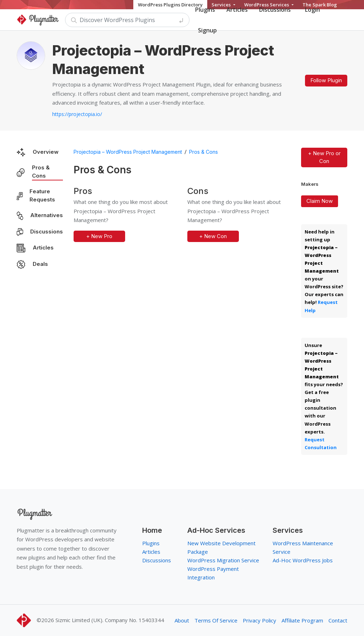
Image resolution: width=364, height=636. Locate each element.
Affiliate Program (302, 620)
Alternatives (47, 215)
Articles (43, 248)
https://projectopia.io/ (77, 114)
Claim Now (320, 201)
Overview (46, 152)
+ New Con (213, 236)
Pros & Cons (41, 172)
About (182, 620)
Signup (207, 30)
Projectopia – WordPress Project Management (128, 152)
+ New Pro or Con (324, 157)
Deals (40, 264)
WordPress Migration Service (223, 560)
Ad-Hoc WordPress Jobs (303, 560)
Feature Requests (42, 195)
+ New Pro (99, 236)
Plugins (151, 543)
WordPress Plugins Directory (170, 5)
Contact (338, 620)
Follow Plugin (326, 80)
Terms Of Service (216, 620)
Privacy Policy (259, 620)
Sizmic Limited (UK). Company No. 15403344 (110, 620)
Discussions (47, 232)
